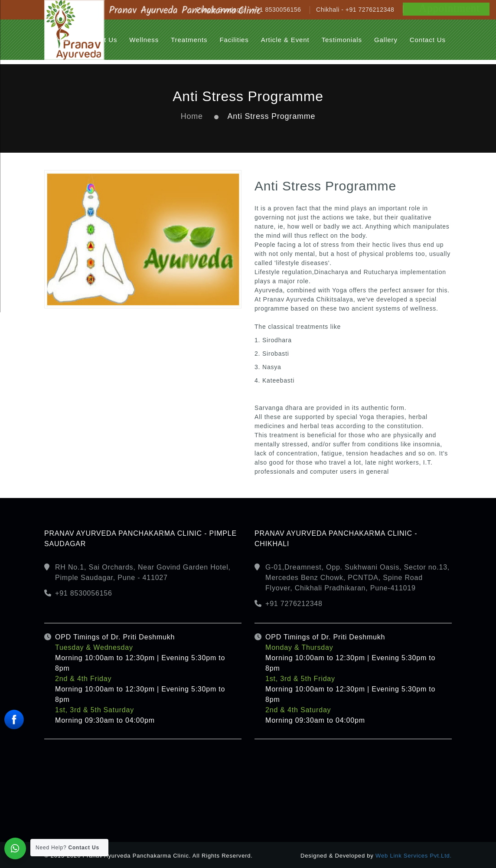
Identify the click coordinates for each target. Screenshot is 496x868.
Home (192, 116)
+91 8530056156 (84, 593)
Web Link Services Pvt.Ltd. (414, 856)
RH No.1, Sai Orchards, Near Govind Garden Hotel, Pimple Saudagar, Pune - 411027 (143, 572)
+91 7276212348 (294, 604)
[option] (143, 239)
